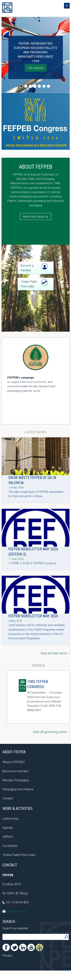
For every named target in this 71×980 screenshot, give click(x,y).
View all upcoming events (51, 732)
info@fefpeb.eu (15, 911)
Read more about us (36, 216)
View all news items (55, 653)
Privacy (7, 956)
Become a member (16, 771)
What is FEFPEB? (14, 762)
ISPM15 (8, 837)
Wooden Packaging (16, 780)
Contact (8, 798)
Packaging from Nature (18, 789)
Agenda (8, 828)
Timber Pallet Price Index (19, 855)
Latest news (11, 819)
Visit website (35, 68)
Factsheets (10, 846)
